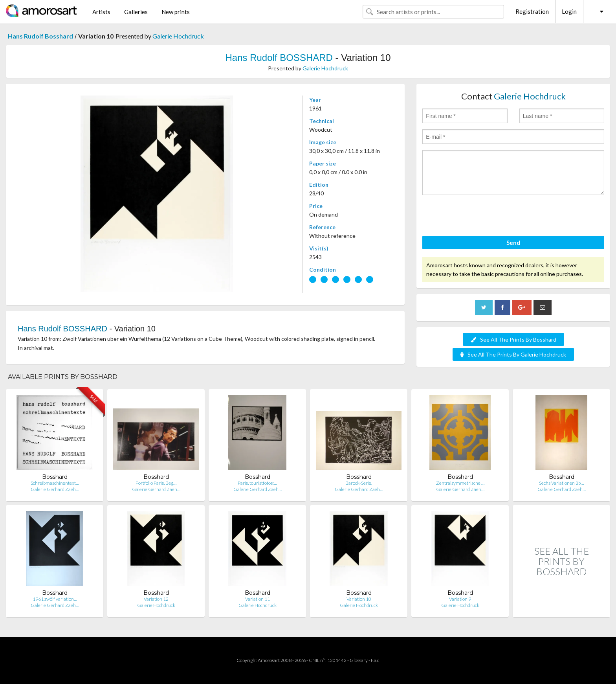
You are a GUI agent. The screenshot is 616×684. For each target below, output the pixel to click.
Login (569, 11)
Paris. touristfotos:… (257, 483)
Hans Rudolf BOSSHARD (279, 58)
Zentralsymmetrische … (460, 483)
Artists (101, 12)
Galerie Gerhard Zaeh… (55, 489)
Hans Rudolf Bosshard (40, 36)
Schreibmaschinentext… (55, 483)
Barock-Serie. (359, 483)
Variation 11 (258, 599)
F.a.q (375, 660)
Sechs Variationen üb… (561, 483)
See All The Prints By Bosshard (513, 339)
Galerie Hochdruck (178, 36)
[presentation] (482, 217)
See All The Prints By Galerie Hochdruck (513, 354)
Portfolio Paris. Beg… (156, 483)
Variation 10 (359, 599)
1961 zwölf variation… (55, 599)
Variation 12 (156, 599)
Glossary (359, 660)
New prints (176, 12)
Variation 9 (460, 599)
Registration (532, 11)
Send (513, 243)
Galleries (136, 12)
